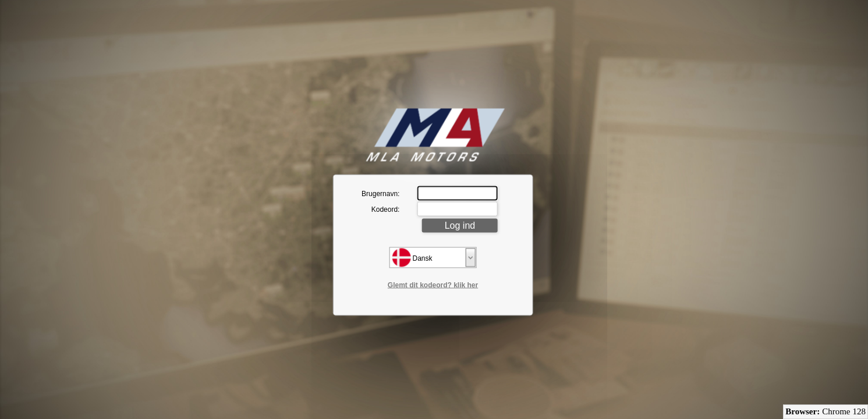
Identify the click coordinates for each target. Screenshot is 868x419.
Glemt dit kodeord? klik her (433, 285)
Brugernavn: (380, 193)
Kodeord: (386, 209)
